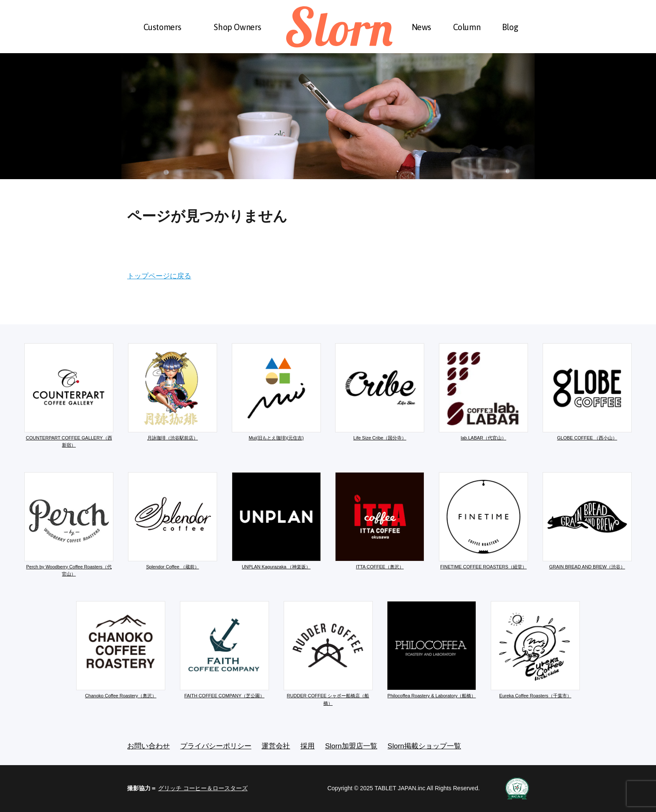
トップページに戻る (159, 276)
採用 (307, 746)
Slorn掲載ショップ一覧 (424, 746)
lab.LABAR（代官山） (483, 392)
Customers (163, 27)
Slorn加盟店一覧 (351, 746)
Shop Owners (238, 27)
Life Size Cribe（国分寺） (380, 392)
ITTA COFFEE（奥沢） (380, 521)
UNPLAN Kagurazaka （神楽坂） (276, 521)
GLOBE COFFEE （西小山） (587, 392)
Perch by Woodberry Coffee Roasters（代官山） (69, 524)
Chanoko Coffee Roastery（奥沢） (121, 650)
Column (467, 27)
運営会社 (276, 746)
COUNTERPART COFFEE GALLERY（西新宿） (69, 396)
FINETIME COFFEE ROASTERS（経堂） (483, 521)
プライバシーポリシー (216, 746)
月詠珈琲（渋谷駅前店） (173, 392)
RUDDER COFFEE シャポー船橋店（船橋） (328, 653)
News (422, 27)
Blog (510, 27)
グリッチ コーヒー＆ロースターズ (203, 788)
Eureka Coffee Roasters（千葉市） (535, 650)
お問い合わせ (149, 746)
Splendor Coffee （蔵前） (173, 521)
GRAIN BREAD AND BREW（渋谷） (587, 521)
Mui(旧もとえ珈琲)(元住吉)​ (276, 392)
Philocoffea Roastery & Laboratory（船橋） (432, 650)
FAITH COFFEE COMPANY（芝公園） (224, 650)
